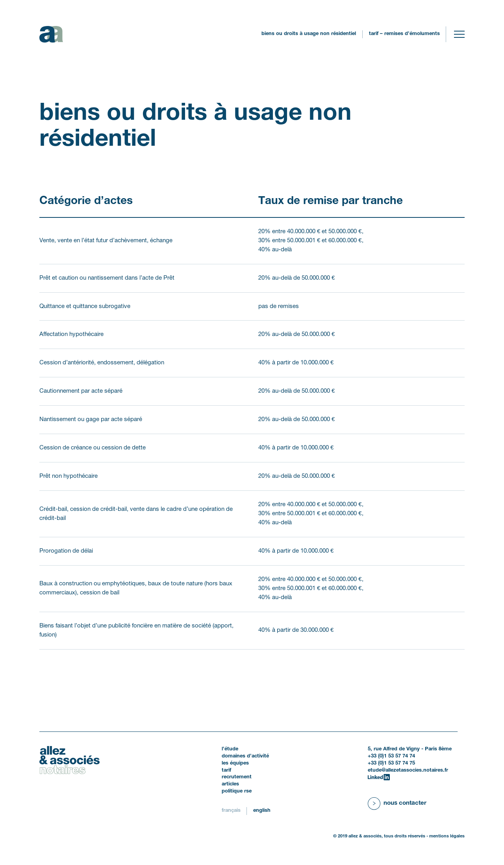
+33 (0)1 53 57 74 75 (391, 763)
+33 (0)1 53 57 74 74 (391, 756)
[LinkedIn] (379, 778)
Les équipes (235, 763)
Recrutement (237, 777)
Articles (230, 784)
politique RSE (237, 791)
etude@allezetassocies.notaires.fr (408, 770)
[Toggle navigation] (459, 34)
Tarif (226, 770)
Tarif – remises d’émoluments (404, 34)
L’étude (230, 749)
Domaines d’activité (245, 756)
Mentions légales (447, 836)
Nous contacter (405, 803)
